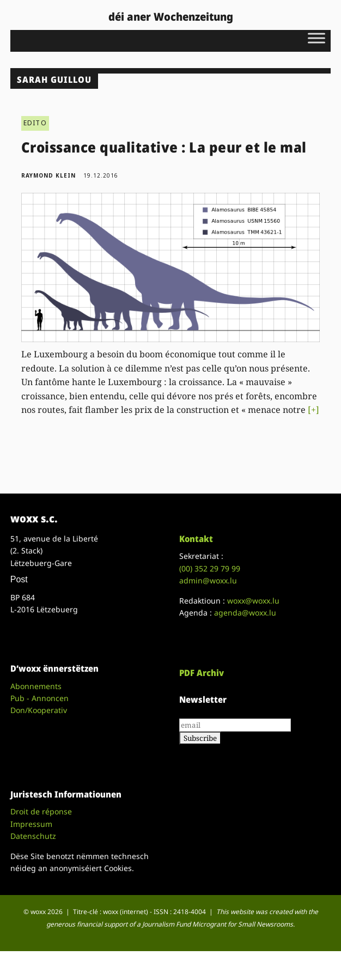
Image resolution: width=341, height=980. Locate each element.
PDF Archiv (202, 673)
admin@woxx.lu (208, 580)
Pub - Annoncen (39, 698)
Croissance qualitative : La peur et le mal (164, 147)
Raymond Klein (48, 175)
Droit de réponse (41, 811)
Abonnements (36, 686)
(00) (210, 568)
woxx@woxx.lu (253, 601)
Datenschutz (33, 836)
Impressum (31, 824)
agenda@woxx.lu (245, 613)
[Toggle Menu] (316, 38)
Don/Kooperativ (39, 710)
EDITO (35, 123)
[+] (313, 410)
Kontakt (196, 539)
